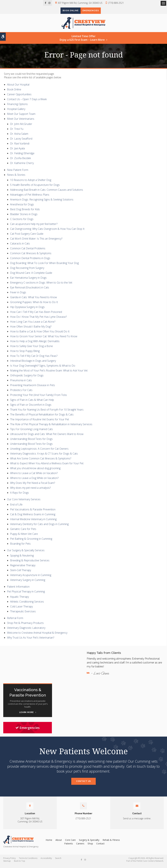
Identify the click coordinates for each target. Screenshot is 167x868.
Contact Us (83, 784)
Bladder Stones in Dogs (24, 217)
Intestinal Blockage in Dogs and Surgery (33, 364)
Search (58, 862)
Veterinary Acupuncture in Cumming (31, 578)
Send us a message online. (137, 822)
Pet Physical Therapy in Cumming (26, 595)
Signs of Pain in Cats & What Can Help (32, 403)
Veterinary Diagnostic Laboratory (26, 631)
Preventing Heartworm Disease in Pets (33, 388)
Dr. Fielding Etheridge (22, 157)
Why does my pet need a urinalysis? (30, 491)
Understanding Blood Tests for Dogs (31, 442)
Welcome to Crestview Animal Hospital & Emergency (37, 636)
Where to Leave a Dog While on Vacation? (34, 481)
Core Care (70, 843)
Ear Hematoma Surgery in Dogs (28, 281)
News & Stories (16, 178)
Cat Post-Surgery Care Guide (27, 237)
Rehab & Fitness (111, 843)
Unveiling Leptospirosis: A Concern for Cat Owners (39, 452)
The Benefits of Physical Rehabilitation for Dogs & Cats (42, 418)
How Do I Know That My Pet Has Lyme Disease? (38, 320)
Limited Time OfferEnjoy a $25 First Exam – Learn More (82, 41)
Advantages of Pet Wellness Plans (30, 198)
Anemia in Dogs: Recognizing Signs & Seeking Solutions (42, 203)
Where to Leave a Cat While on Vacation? (34, 476)
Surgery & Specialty (89, 843)
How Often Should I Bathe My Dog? (31, 330)
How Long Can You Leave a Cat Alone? (33, 325)
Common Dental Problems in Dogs (30, 261)
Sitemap (7, 864)
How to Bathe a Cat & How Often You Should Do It (40, 335)
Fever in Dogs (18, 296)
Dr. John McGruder (21, 127)
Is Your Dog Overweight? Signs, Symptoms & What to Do (43, 369)
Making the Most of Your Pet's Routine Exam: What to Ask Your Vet (49, 374)
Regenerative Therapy (23, 569)
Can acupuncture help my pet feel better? (34, 227)
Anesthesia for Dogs (22, 208)
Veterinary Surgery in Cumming (28, 583)
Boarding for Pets (20, 547)
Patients (69, 847)
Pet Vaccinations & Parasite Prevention (33, 513)
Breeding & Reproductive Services (30, 564)
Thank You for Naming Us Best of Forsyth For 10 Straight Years (47, 413)
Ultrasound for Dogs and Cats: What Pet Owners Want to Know (47, 437)
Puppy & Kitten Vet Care (24, 537)
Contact (100, 847)
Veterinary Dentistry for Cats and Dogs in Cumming (39, 527)
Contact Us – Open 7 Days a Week (27, 103)
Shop (90, 847)
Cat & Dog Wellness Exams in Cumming (33, 518)
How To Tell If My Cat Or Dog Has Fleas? (34, 359)
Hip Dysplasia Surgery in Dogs (27, 310)
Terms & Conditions (28, 862)
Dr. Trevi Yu (17, 132)
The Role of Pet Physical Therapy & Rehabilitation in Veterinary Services (51, 427)
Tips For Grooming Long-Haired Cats (31, 432)
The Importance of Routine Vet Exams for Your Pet (40, 423)
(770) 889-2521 (116, 3)
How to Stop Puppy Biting (25, 354)
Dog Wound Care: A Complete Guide (31, 276)
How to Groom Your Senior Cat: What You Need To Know (44, 340)
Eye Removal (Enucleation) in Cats (30, 291)
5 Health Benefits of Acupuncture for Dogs (35, 188)
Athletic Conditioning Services (27, 605)
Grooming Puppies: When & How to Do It (34, 305)
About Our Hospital (18, 88)
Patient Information (18, 590)
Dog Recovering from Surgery (27, 271)
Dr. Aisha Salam (19, 137)
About (59, 843)
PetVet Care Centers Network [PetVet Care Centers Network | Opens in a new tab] (150, 864)
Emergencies (93, 11)
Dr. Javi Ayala (17, 152)
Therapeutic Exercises (23, 615)
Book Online (68, 11)
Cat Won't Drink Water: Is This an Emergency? (36, 242)
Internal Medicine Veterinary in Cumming (33, 522)
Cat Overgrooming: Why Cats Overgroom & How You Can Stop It (47, 232)
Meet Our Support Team (21, 117)
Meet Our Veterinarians (21, 122)
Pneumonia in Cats (21, 384)
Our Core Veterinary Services (24, 503)
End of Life (16, 508)
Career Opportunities (19, 98)
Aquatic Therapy (19, 600)
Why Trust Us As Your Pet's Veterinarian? (31, 641)
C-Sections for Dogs (22, 222)
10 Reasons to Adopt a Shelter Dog (31, 183)
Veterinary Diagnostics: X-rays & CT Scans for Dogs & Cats (44, 457)
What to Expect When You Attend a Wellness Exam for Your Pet (47, 467)
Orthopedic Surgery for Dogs (27, 379)
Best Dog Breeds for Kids (25, 213)
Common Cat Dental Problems (28, 252)
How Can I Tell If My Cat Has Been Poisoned (36, 315)
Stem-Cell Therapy (21, 573)
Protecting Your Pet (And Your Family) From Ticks (38, 398)
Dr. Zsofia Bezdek (20, 162)
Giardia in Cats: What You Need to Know (34, 300)
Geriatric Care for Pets (23, 532)
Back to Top (20, 864)
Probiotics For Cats (21, 393)
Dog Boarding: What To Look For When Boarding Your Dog (44, 266)
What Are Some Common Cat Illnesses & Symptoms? (41, 462)
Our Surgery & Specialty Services (26, 554)
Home (49, 843)
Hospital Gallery (16, 112)
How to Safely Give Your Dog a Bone (31, 349)
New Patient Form (18, 173)
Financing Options (17, 107)
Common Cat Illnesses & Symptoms (31, 256)
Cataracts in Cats (20, 247)
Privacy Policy (9, 862)
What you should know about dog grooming (35, 471)
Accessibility (46, 862)
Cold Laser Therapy (21, 610)
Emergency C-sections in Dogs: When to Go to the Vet (41, 286)
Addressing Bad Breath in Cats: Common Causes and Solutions (47, 193)
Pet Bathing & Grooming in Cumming (31, 542)
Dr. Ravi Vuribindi (20, 147)
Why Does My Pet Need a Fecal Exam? (33, 486)
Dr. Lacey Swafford (21, 142)
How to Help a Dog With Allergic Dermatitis (35, 344)
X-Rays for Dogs (19, 496)
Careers (80, 847)
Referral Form (15, 621)
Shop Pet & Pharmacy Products (25, 626)
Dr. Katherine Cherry (22, 166)
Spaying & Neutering (22, 559)
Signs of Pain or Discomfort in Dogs (31, 408)
